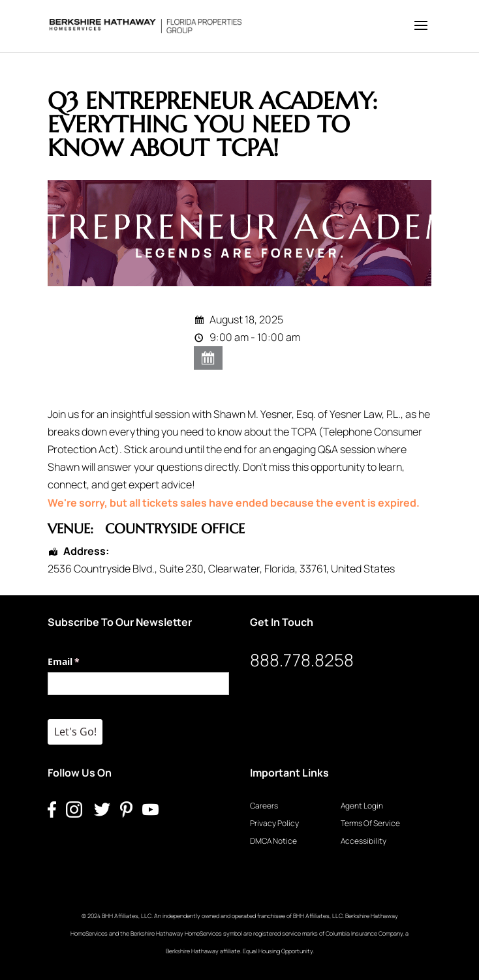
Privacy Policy (274, 823)
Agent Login (362, 806)
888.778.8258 (302, 660)
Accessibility (363, 841)
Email (83, 662)
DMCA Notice (273, 841)
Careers (264, 806)
